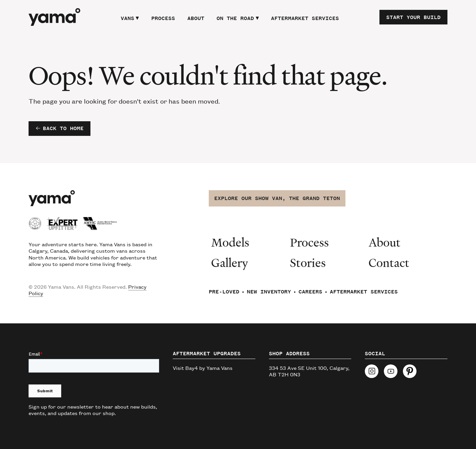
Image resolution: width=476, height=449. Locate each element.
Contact (389, 263)
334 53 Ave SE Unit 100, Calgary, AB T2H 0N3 (309, 371)
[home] (54, 17)
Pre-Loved (224, 292)
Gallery (230, 263)
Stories (308, 263)
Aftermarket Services (305, 18)
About (196, 18)
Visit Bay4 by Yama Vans (203, 368)
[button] (130, 17)
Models (230, 242)
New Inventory (269, 292)
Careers (310, 292)
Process (163, 18)
